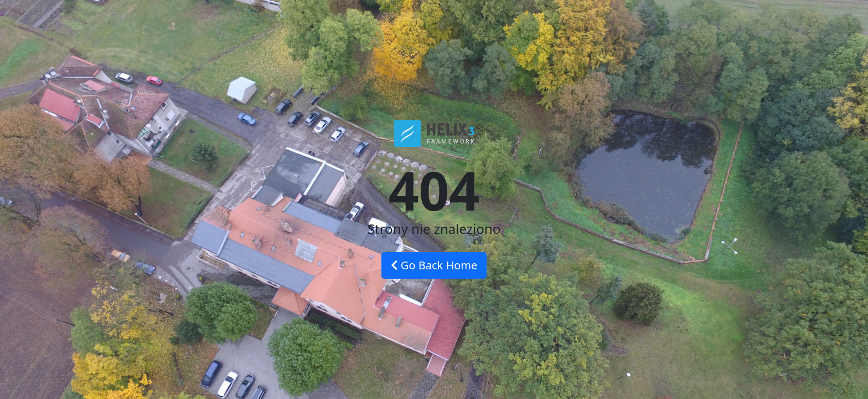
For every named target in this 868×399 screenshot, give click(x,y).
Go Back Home (434, 265)
